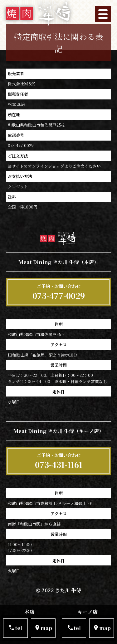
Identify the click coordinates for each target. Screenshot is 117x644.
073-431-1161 (59, 461)
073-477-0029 (59, 292)
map (43, 628)
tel (15, 628)
